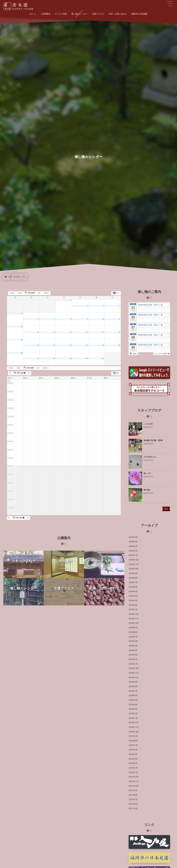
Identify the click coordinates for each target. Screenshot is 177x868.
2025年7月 (133, 582)
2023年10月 (134, 678)
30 (87, 358)
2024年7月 (133, 637)
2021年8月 (133, 795)
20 (38, 345)
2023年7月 (133, 691)
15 (71, 332)
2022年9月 (133, 736)
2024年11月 (134, 619)
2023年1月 (133, 718)
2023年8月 (133, 687)
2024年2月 (133, 659)
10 (103, 319)
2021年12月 (134, 777)
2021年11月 (134, 781)
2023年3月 (133, 709)
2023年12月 (134, 668)
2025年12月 (134, 560)
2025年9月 (133, 573)
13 (38, 332)
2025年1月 (133, 610)
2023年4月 (133, 705)
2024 (12, 293)
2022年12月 (134, 723)
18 (119, 332)
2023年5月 (133, 700)
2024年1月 (133, 664)
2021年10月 (134, 786)
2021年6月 (133, 804)
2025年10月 (134, 569)
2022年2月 (133, 768)
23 (87, 345)
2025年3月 (133, 601)
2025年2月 (133, 605)
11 (119, 319)
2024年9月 (133, 628)
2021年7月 (133, 800)
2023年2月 (133, 714)
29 (71, 358)
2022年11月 (134, 727)
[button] (134, 354)
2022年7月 (133, 745)
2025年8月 (133, 578)
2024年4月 (133, 650)
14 (54, 332)
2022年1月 (133, 772)
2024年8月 (133, 632)
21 (54, 345)
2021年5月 (133, 809)
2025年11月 (134, 564)
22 (71, 345)
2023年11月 (134, 673)
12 (22, 327)
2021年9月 (133, 790)
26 (22, 353)
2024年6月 (133, 641)
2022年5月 (133, 754)
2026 (47, 293)
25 (119, 345)
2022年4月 (133, 759)
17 (103, 332)
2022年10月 (134, 732)
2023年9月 (133, 682)
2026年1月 (133, 555)
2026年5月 (133, 537)
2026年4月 (133, 542)
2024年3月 (133, 655)
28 (54, 358)
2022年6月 (133, 750)
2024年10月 (134, 623)
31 (103, 358)
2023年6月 (133, 696)
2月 (40, 293)
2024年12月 (134, 614)
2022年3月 (133, 763)
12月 (20, 293)
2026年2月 (133, 551)
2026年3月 (133, 546)
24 (103, 345)
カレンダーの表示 (162, 354)
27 (38, 358)
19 (22, 340)
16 (87, 332)
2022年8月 (133, 741)
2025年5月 (133, 592)
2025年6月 (133, 587)
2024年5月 (133, 646)
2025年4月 (133, 596)
